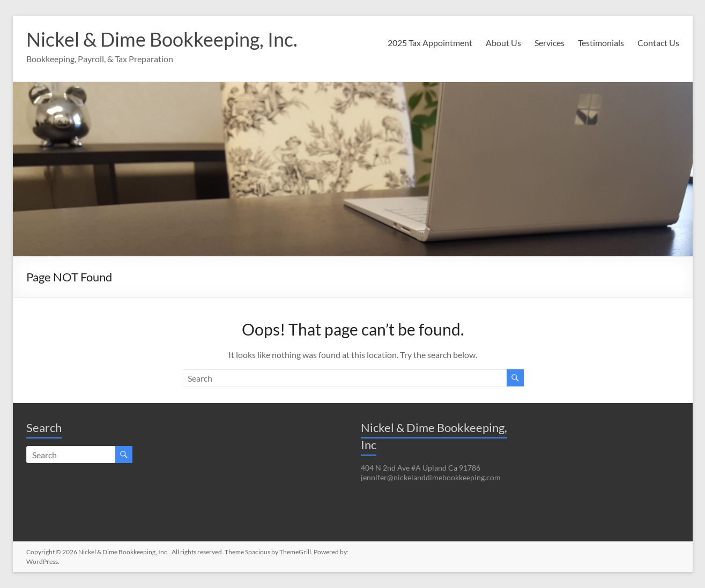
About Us (503, 43)
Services (550, 43)
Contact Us (658, 43)
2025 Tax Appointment (430, 43)
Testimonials (601, 43)
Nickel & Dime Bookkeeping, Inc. (162, 39)
